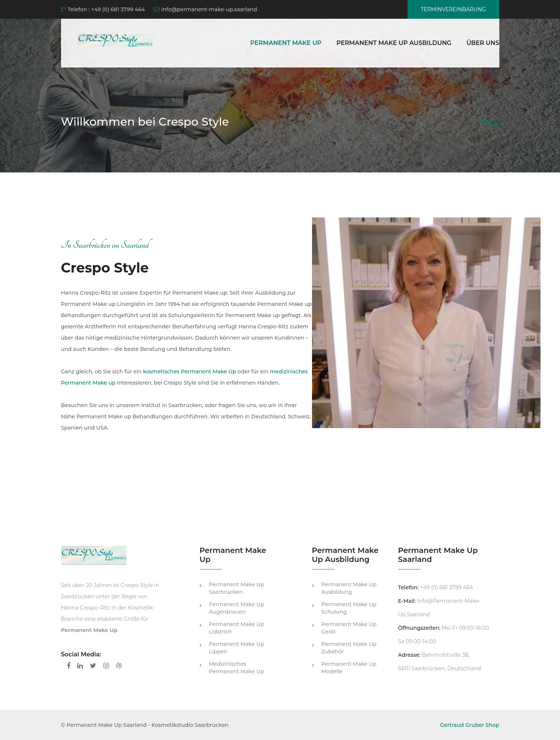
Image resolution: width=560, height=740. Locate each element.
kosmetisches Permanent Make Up (190, 371)
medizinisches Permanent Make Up (237, 668)
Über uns (483, 43)
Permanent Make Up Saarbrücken (237, 588)
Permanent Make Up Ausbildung (394, 43)
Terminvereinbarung (453, 9)
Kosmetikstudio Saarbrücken (190, 725)
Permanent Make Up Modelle (349, 668)
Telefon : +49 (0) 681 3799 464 (103, 9)
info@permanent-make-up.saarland (205, 9)
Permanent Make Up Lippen (237, 648)
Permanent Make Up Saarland (107, 725)
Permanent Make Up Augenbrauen (237, 608)
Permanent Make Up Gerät (349, 628)
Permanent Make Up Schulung (349, 608)
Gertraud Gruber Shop (470, 725)
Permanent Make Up (286, 43)
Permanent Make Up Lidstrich (237, 628)
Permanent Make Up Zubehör (349, 648)
